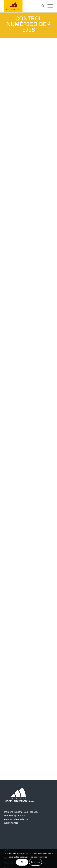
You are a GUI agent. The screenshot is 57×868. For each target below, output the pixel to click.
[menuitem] (41, 6)
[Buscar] (41, 6)
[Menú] (49, 6)
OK (22, 862)
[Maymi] (24, 6)
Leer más (35, 862)
